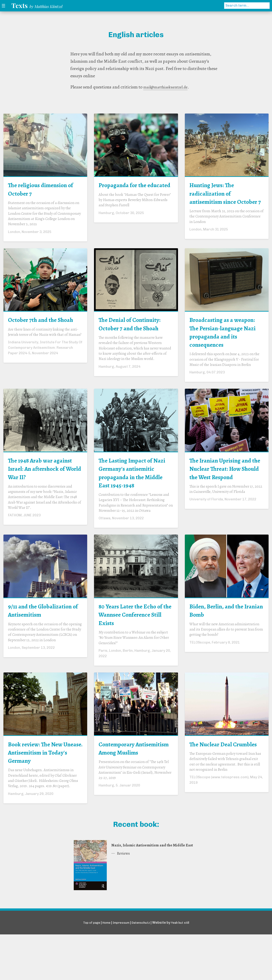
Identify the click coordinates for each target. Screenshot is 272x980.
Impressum (120, 968)
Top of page (87, 968)
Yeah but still (185, 968)
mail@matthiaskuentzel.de (169, 87)
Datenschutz (143, 968)
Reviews (124, 908)
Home (103, 968)
